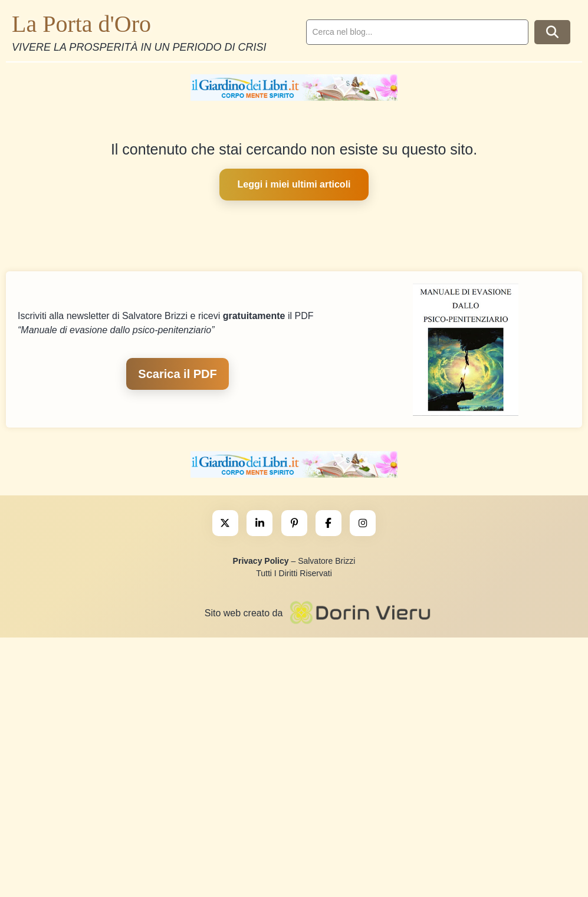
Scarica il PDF (177, 374)
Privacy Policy (261, 561)
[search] (418, 32)
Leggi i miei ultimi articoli (294, 184)
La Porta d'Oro (81, 24)
